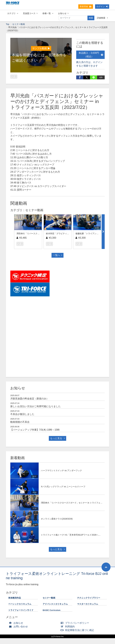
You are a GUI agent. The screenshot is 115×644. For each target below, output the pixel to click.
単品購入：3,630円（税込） (91, 55)
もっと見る (57, 438)
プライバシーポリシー (76, 623)
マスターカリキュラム (88, 604)
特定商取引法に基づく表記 (78, 630)
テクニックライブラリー (89, 598)
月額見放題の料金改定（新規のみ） (29, 399)
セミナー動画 (19, 24)
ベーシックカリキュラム (20, 604)
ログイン (102, 6)
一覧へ (57, 255)
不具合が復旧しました (22, 414)
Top (8, 24)
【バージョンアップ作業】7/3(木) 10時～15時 (35, 430)
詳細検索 (102, 18)
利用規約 (68, 627)
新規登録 (86, 6)
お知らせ (63, 13)
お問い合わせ (19, 627)
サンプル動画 (41, 49)
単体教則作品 (15, 598)
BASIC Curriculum (52, 610)
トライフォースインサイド (21, 610)
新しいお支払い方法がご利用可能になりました (35, 407)
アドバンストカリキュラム (55, 604)
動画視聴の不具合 (20, 422)
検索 (91, 18)
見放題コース (30, 13)
